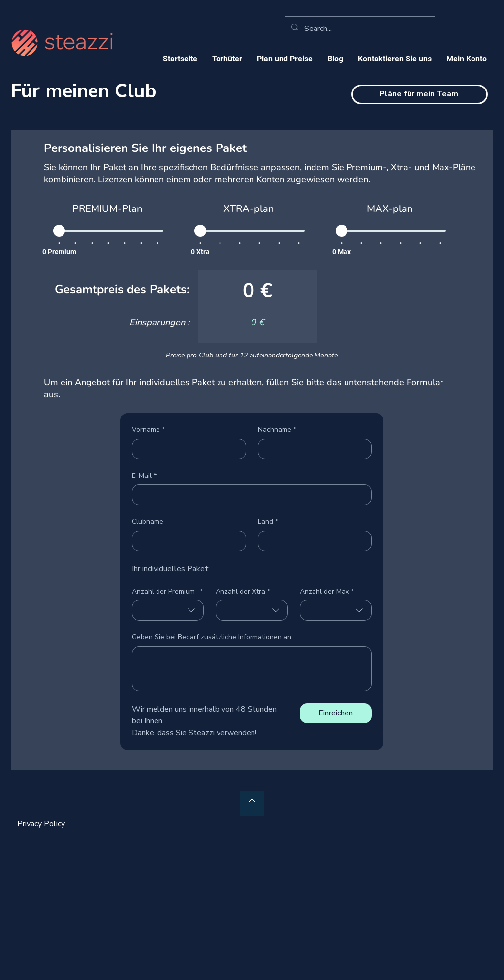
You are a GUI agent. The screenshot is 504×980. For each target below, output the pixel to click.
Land (268, 522)
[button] (285, 59)
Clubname (148, 521)
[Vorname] (186, 449)
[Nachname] (312, 449)
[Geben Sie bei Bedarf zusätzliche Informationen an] (252, 669)
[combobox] (168, 610)
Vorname (148, 430)
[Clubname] (186, 541)
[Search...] (359, 29)
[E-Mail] (249, 495)
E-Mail (144, 476)
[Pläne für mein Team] (420, 94)
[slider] (59, 231)
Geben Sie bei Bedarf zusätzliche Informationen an (212, 637)
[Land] (312, 541)
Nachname (277, 430)
